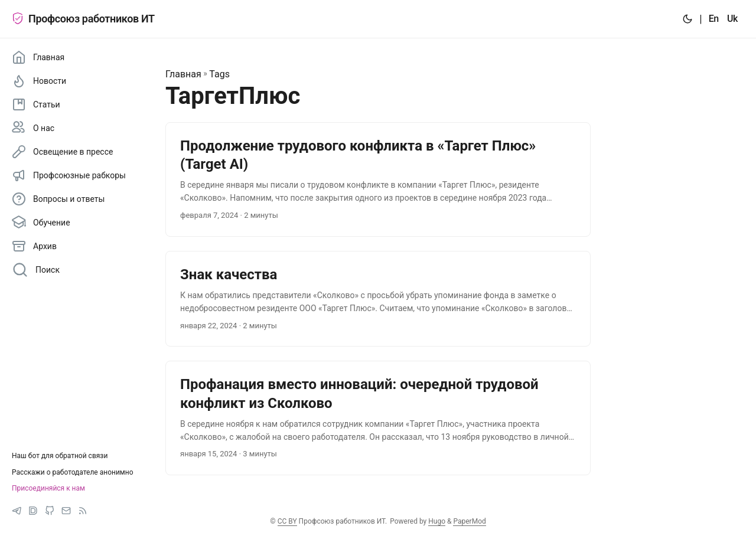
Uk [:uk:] (732, 19)
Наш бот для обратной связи (60, 456)
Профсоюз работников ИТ (83, 19)
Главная (183, 74)
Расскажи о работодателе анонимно (73, 472)
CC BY (287, 521)
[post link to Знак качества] (378, 299)
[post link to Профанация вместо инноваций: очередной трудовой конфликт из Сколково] (378, 418)
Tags (219, 74)
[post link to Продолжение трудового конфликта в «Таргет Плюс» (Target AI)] (378, 179)
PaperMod (469, 521)
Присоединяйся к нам (48, 488)
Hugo (437, 521)
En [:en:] (714, 19)
